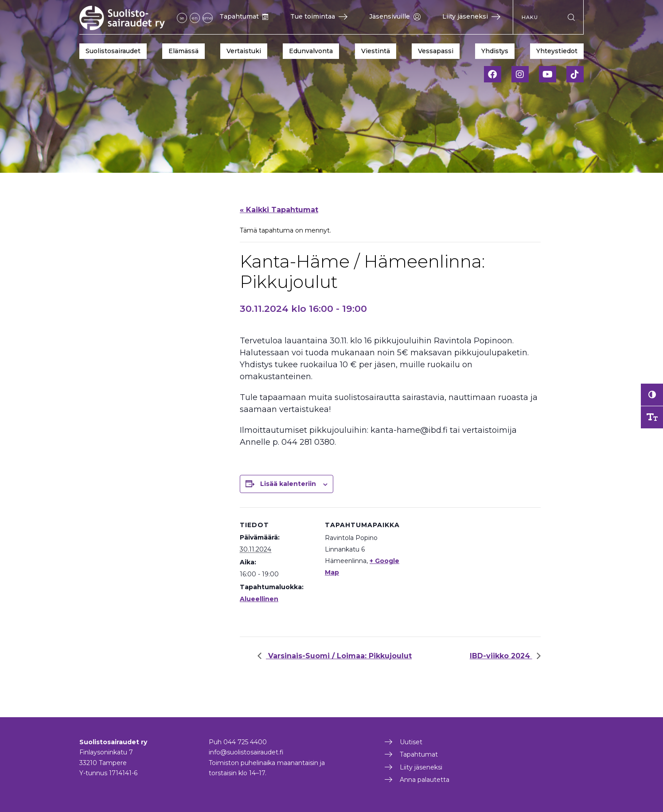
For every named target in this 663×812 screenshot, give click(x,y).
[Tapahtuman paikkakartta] (457, 569)
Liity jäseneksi (471, 16)
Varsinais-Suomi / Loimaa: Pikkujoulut (339, 656)
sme (208, 18)
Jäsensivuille (395, 16)
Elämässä (183, 51)
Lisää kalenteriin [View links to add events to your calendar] (288, 484)
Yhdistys (495, 51)
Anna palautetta (425, 780)
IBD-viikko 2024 (501, 656)
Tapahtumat (244, 16)
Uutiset (411, 742)
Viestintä (376, 51)
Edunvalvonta (311, 51)
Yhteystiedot (557, 51)
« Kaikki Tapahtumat (279, 210)
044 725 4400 (245, 742)
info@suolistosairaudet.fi (246, 752)
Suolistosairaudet (113, 51)
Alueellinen (259, 599)
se (182, 18)
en (195, 18)
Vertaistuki (244, 51)
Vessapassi (436, 51)
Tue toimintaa (319, 16)
